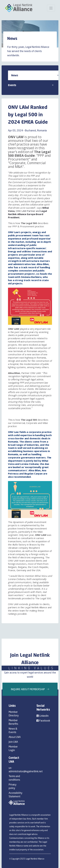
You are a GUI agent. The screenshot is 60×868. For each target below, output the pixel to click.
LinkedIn (43, 716)
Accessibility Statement (16, 795)
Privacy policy (13, 786)
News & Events (13, 730)
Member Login (13, 748)
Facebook (43, 721)
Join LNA (13, 742)
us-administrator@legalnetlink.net (16, 770)
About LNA (15, 737)
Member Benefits (13, 722)
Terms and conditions (14, 778)
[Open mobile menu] (51, 8)
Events (31, 85)
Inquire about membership (30, 689)
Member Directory (14, 714)
